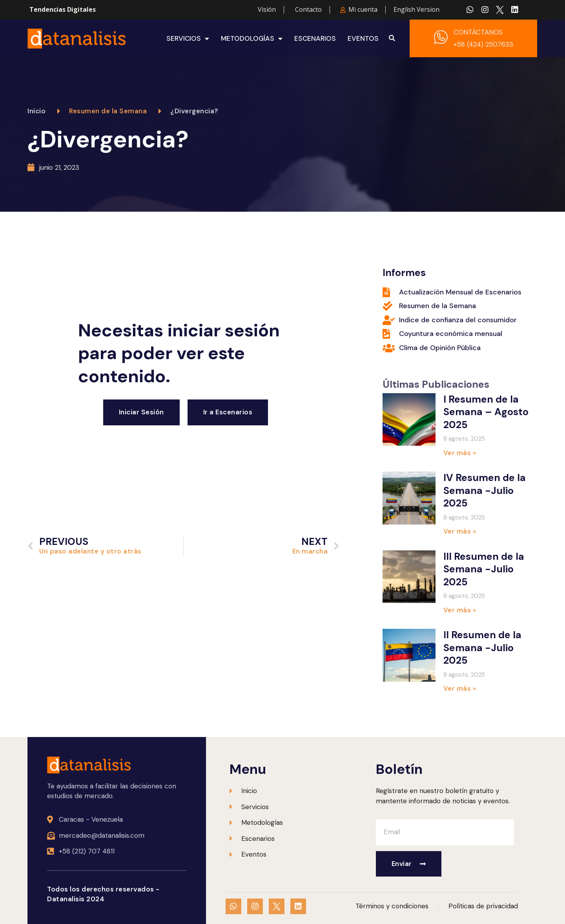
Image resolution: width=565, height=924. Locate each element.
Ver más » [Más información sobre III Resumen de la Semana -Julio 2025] (460, 610)
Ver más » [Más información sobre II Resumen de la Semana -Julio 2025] (460, 688)
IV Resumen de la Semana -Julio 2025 (485, 490)
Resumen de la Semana (108, 111)
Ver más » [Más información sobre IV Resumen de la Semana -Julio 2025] (460, 531)
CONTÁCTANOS (478, 32)
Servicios (188, 38)
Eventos (363, 38)
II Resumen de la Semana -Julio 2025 (482, 648)
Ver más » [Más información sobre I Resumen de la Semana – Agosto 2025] (460, 453)
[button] (392, 38)
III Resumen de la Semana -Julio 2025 (484, 569)
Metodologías (252, 38)
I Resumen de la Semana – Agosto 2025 (486, 412)
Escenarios (315, 38)
